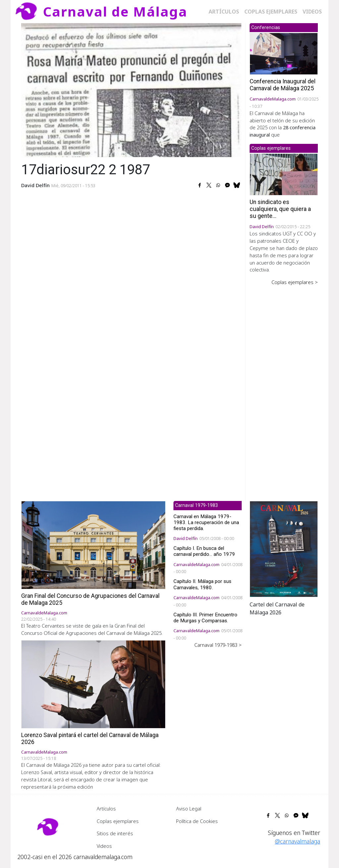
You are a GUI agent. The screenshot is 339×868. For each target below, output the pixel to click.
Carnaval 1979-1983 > (218, 645)
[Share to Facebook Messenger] (227, 185)
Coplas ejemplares (271, 12)
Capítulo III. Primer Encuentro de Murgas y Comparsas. (205, 618)
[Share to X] (209, 185)
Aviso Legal (189, 808)
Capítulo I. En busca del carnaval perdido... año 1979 (204, 551)
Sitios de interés (115, 833)
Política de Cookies (197, 821)
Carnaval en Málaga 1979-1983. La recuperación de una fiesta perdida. (206, 522)
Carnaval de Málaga (115, 11)
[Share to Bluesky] (237, 185)
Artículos (224, 12)
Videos (312, 12)
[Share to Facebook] (200, 185)
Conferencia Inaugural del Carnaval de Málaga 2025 (283, 85)
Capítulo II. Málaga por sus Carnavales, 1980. (202, 584)
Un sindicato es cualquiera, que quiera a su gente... (280, 209)
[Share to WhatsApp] (218, 185)
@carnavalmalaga (297, 841)
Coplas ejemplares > (295, 282)
